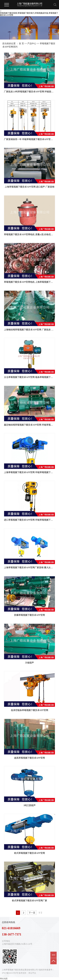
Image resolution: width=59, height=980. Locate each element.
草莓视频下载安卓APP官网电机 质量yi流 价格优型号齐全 (29, 235)
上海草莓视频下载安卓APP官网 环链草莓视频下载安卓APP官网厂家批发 (29, 472)
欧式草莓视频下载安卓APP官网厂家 (29, 901)
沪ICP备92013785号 (10, 973)
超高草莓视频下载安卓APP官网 (29, 758)
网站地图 (4, 979)
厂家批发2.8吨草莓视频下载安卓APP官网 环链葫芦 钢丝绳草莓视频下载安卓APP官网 (29, 92)
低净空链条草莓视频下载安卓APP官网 (29, 710)
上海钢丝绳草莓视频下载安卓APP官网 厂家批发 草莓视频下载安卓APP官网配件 (29, 330)
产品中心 (32, 44)
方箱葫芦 (29, 663)
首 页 (21, 44)
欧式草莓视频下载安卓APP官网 (29, 853)
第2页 (44, 913)
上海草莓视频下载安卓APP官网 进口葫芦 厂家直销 (29, 187)
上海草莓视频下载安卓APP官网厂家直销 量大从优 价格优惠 (29, 568)
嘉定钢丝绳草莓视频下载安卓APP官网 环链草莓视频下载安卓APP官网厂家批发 (29, 425)
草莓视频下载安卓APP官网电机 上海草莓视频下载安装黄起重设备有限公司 (29, 282)
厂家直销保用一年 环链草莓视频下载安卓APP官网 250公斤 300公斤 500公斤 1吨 (29, 139)
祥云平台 (32, 973)
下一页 (32, 913)
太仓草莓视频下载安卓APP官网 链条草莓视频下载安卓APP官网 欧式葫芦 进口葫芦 (29, 377)
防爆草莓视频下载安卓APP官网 (29, 615)
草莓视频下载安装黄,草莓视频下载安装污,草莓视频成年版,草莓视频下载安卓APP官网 (29, 14)
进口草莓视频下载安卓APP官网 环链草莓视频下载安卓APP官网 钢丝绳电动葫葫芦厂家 (29, 520)
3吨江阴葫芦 (29, 805)
